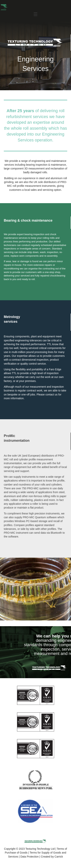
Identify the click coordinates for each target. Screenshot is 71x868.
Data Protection (30, 857)
